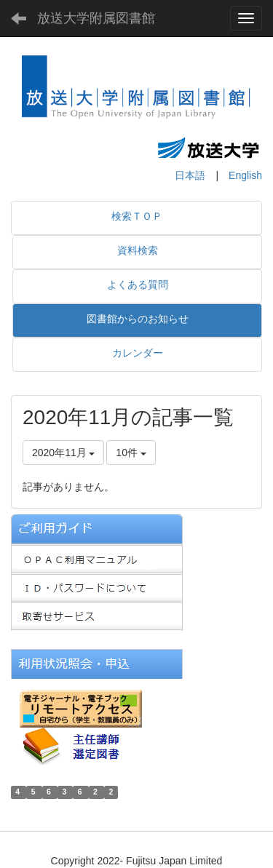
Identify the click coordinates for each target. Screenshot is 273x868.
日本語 (190, 175)
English (245, 175)
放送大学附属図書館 (96, 18)
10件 (131, 453)
